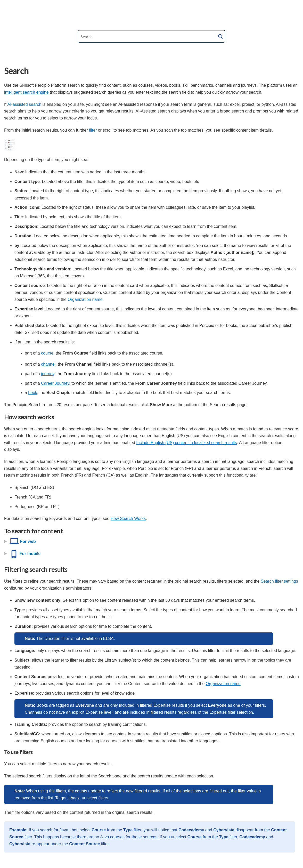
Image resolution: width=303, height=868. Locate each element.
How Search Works (128, 519)
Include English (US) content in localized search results (186, 443)
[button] (220, 36)
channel (48, 364)
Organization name (85, 299)
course (47, 353)
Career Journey (55, 383)
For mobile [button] (23, 554)
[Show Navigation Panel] (298, 6)
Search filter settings (279, 581)
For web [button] (21, 541)
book (33, 393)
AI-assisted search (24, 104)
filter (93, 130)
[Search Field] (152, 36)
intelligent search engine (26, 92)
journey (48, 374)
